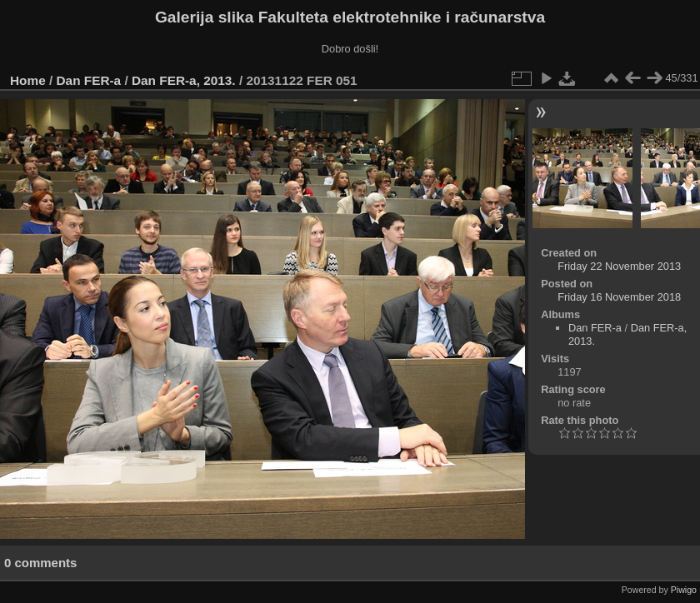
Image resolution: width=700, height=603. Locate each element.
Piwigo (684, 590)
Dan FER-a (89, 80)
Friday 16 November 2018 (619, 297)
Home (28, 80)
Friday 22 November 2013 (619, 266)
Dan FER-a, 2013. (184, 80)
